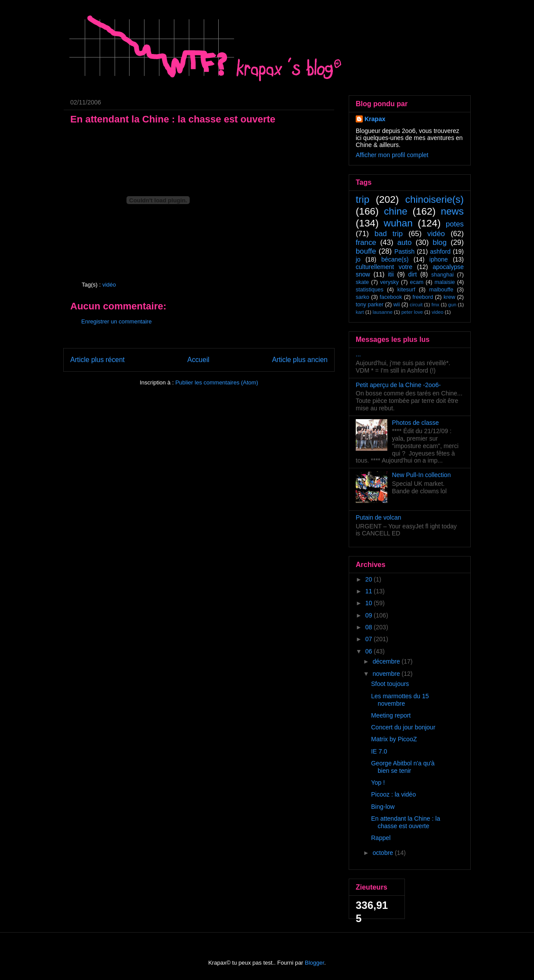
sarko (363, 297)
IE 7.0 (379, 751)
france (366, 242)
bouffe (366, 251)
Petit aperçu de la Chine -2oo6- (398, 385)
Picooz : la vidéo (393, 794)
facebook (391, 297)
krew (449, 297)
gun (453, 305)
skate (362, 282)
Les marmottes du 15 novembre (400, 700)
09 (370, 615)
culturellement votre (384, 267)
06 (370, 651)
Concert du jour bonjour (403, 727)
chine (396, 211)
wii (397, 305)
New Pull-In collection (422, 475)
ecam (417, 282)
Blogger (314, 963)
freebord (423, 297)
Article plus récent (97, 360)
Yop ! (378, 783)
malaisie (445, 282)
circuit (416, 305)
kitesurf (406, 290)
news (452, 211)
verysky (389, 282)
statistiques (370, 290)
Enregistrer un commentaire (116, 321)
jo (358, 259)
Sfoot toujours (390, 684)
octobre (384, 853)
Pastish (404, 251)
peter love (412, 312)
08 (370, 627)
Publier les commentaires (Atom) (217, 382)
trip (363, 199)
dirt (413, 274)
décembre (387, 661)
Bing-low (383, 807)
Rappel (381, 838)
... (358, 354)
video (438, 312)
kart (360, 312)
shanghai (442, 275)
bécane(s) (395, 259)
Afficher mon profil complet (392, 155)
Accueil (198, 360)
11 (370, 591)
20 (370, 579)
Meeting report (391, 715)
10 (370, 603)
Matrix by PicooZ (394, 739)
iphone (439, 259)
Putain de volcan (379, 517)
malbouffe (441, 290)
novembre (387, 674)
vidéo (109, 285)
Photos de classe (416, 423)
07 (370, 639)
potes (455, 224)
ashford (440, 251)
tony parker (370, 305)
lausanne (383, 312)
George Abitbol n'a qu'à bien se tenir (403, 767)
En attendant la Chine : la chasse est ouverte (406, 822)
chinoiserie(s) (435, 199)
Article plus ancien (300, 360)
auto (405, 242)
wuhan (398, 223)
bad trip (389, 234)
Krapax (375, 119)
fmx (435, 305)
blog (440, 242)
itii (391, 274)
